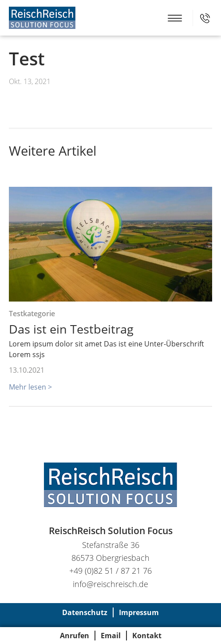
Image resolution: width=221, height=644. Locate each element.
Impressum (139, 612)
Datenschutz (85, 612)
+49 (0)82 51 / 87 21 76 (205, 18)
